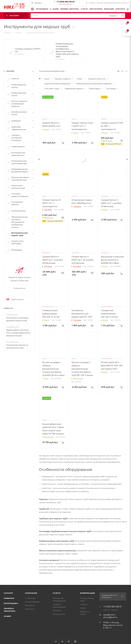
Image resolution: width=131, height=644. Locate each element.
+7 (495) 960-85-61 (65, 2)
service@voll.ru (110, 617)
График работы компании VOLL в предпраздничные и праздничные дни (18, 333)
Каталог (9, 593)
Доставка (57, 611)
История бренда (32, 602)
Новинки (9, 598)
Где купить (30, 605)
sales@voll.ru (109, 615)
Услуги (57, 593)
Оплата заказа (59, 614)
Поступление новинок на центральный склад (17, 346)
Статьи (83, 608)
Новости (8, 308)
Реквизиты (30, 609)
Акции (7, 616)
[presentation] (39, 159)
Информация (88, 593)
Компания (31, 593)
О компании (30, 598)
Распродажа (11, 603)
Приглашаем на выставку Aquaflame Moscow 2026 (17, 319)
